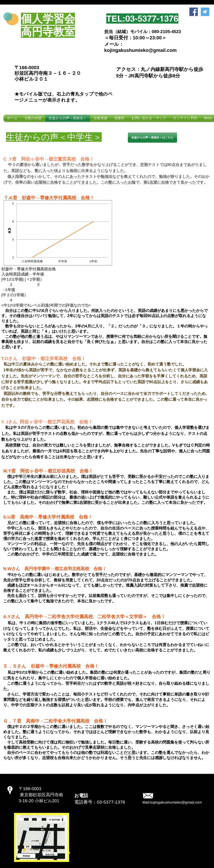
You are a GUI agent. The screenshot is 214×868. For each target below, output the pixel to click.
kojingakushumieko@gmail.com (176, 802)
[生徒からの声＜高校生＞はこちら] (152, 138)
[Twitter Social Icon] (205, 12)
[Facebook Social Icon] (194, 12)
